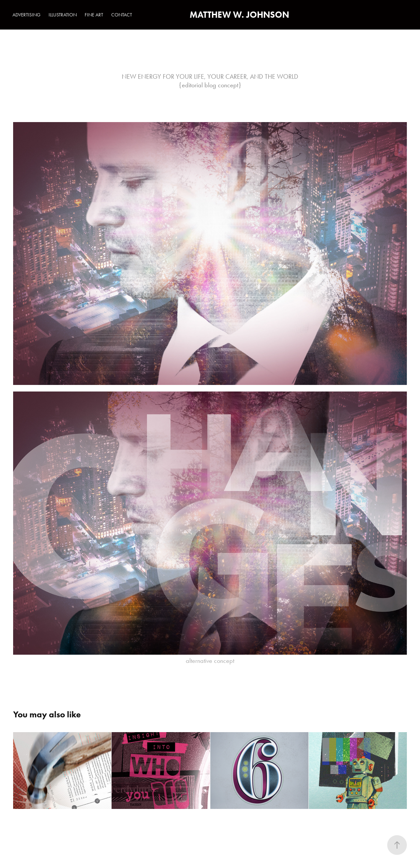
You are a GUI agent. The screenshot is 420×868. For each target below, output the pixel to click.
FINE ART (94, 15)
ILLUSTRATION (63, 15)
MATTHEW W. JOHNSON (239, 15)
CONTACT (122, 15)
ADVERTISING (26, 15)
